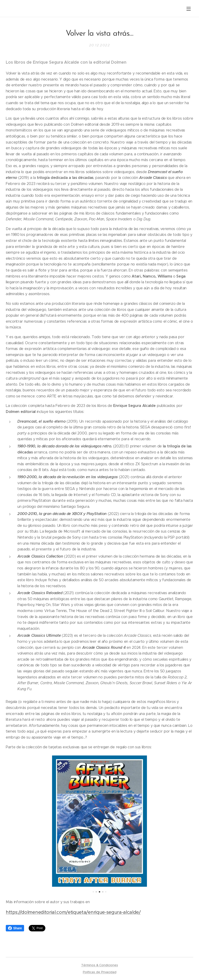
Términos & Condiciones (100, 965)
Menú (189, 9)
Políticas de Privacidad (100, 972)
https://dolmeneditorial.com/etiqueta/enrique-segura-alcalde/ (73, 912)
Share (15, 928)
